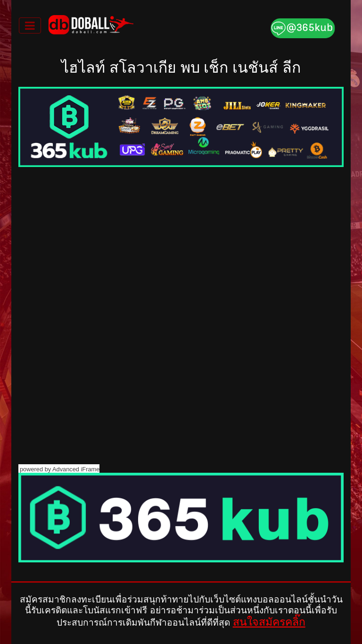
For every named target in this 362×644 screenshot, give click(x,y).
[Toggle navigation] (30, 25)
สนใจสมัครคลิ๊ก (269, 622)
